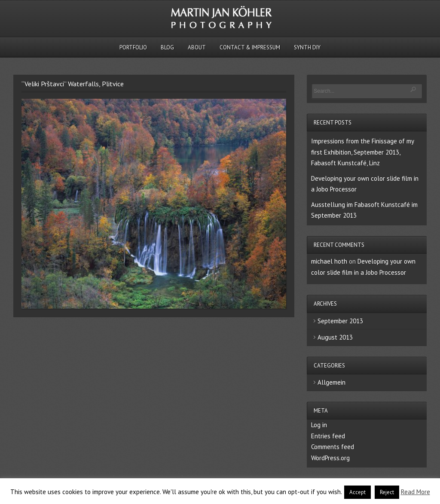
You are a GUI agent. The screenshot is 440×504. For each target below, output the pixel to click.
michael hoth (329, 261)
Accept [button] (357, 492)
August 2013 (335, 337)
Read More (416, 492)
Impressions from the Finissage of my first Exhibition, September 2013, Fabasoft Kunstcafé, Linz (362, 152)
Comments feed (333, 447)
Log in (319, 425)
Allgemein (332, 382)
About (197, 47)
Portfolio (133, 47)
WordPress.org (330, 458)
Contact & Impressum (250, 47)
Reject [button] (387, 492)
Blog (167, 47)
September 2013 (340, 321)
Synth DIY (307, 47)
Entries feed (328, 436)
